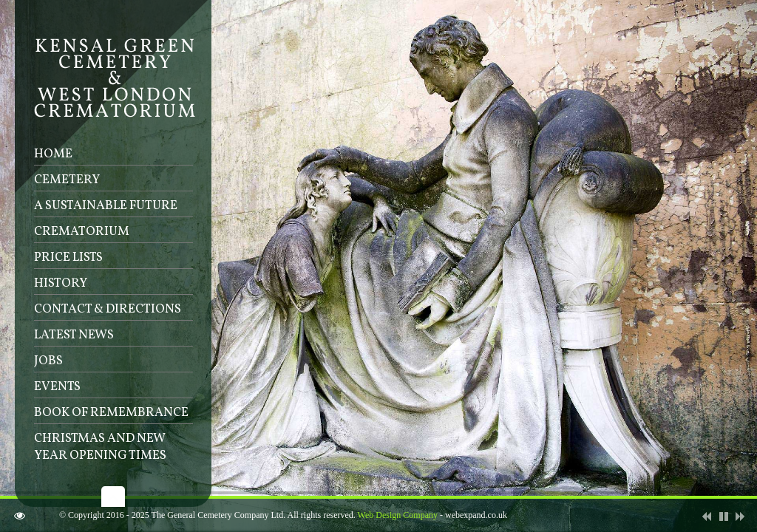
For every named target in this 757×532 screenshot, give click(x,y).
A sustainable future (106, 206)
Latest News (74, 335)
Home (53, 154)
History (61, 283)
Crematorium (82, 232)
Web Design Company (398, 515)
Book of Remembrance (111, 413)
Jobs (48, 361)
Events (57, 387)
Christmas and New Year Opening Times (100, 447)
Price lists (68, 258)
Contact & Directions (108, 309)
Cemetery (67, 180)
